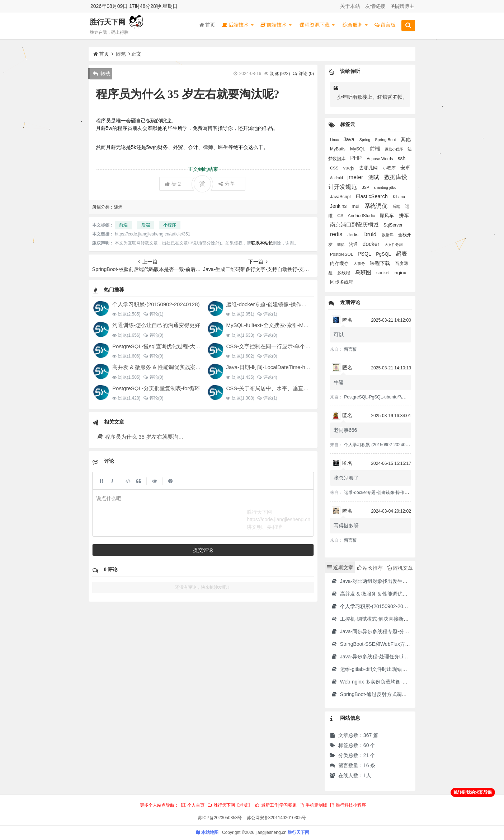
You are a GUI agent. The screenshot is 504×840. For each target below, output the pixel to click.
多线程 (344, 273)
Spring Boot (386, 140)
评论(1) (153, 314)
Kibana (399, 197)
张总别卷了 (346, 478)
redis (337, 234)
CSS (335, 168)
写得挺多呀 (346, 526)
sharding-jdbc (385, 188)
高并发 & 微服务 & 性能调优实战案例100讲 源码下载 (175, 367)
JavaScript (341, 197)
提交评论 (203, 550)
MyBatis (338, 149)
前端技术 (276, 25)
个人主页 (193, 805)
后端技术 (238, 25)
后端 (146, 225)
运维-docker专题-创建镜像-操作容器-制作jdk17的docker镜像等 (301, 304)
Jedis (353, 235)
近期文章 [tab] (340, 568)
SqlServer (393, 225)
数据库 (388, 235)
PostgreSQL (342, 254)
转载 (102, 74)
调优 (341, 245)
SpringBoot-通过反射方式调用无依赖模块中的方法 (392, 694)
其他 (406, 139)
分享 (227, 184)
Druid (371, 234)
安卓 (405, 168)
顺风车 (388, 216)
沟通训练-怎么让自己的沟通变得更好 (156, 325)
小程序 (170, 225)
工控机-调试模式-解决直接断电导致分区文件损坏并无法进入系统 (408, 619)
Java (350, 139)
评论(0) (153, 335)
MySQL (358, 149)
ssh (401, 158)
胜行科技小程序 (348, 805)
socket (384, 273)
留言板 (385, 25)
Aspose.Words (380, 159)
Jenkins (339, 206)
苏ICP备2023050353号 (220, 818)
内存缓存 (340, 263)
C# (341, 216)
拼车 (404, 215)
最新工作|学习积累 (275, 805)
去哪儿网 (369, 168)
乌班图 (364, 272)
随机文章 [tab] (400, 568)
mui (356, 206)
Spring (365, 140)
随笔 (121, 54)
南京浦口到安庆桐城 (355, 225)
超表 (401, 254)
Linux (335, 140)
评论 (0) (303, 74)
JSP (366, 187)
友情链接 (375, 6)
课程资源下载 (317, 25)
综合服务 (355, 25)
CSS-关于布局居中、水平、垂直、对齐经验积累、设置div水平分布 (306, 388)
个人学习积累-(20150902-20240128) (156, 304)
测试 (375, 177)
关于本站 (350, 6)
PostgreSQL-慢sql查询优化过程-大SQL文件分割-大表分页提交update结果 (201, 346)
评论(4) (267, 377)
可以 (339, 335)
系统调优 (377, 206)
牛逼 (339, 382)
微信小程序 (394, 149)
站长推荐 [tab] (370, 568)
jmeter (356, 177)
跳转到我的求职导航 (473, 792)
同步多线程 (342, 282)
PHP (357, 158)
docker (372, 244)
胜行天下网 (108, 22)
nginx (401, 273)
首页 (207, 25)
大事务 (360, 263)
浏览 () (280, 74)
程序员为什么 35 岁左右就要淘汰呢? (145, 437)
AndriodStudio (362, 216)
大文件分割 (394, 245)
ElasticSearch (373, 196)
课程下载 (381, 263)
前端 (123, 225)
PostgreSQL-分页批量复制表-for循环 (156, 388)
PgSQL (384, 254)
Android (337, 178)
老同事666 (345, 430)
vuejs (349, 168)
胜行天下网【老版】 (230, 805)
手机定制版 (313, 805)
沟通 (354, 244)
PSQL (365, 254)
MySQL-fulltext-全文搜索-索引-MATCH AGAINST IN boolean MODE (307, 325)
